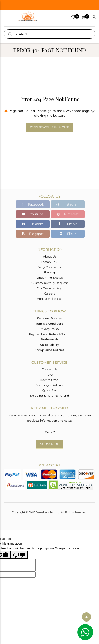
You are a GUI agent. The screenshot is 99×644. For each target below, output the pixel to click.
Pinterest (68, 214)
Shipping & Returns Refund (49, 396)
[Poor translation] (19, 555)
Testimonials (49, 339)
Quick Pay (49, 390)
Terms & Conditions (50, 324)
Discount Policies (49, 318)
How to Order (50, 380)
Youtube (33, 214)
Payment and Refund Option (50, 334)
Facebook (33, 204)
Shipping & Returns (50, 385)
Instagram (68, 204)
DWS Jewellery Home (49, 127)
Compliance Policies (49, 350)
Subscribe (50, 444)
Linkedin (33, 224)
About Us (50, 256)
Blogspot (33, 234)
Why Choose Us (50, 267)
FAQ (50, 375)
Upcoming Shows (50, 278)
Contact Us (49, 369)
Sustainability (49, 345)
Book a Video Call (50, 299)
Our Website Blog (50, 288)
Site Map (50, 272)
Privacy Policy (49, 329)
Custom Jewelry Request (49, 283)
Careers (49, 293)
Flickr (68, 234)
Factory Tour (50, 262)
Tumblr (68, 224)
